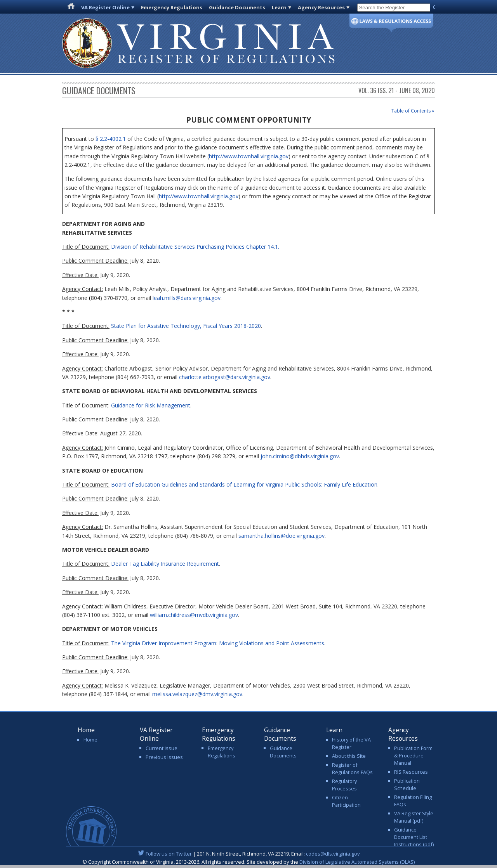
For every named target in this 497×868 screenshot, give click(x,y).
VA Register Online (105, 7)
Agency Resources (321, 7)
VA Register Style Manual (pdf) (414, 817)
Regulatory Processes (344, 785)
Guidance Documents (237, 7)
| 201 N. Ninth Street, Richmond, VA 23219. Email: (249, 854)
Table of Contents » (413, 111)
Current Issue (162, 748)
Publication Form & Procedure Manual (413, 755)
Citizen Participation (346, 801)
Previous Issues (164, 757)
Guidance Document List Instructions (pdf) (414, 837)
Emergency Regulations (172, 7)
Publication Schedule (407, 784)
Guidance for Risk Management (151, 405)
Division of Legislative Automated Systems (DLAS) (357, 862)
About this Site (349, 756)
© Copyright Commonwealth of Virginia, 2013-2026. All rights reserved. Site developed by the (248, 862)
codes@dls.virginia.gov (333, 854)
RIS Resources (411, 772)
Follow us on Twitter (169, 854)
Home (90, 740)
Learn (279, 7)
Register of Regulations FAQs (352, 768)
